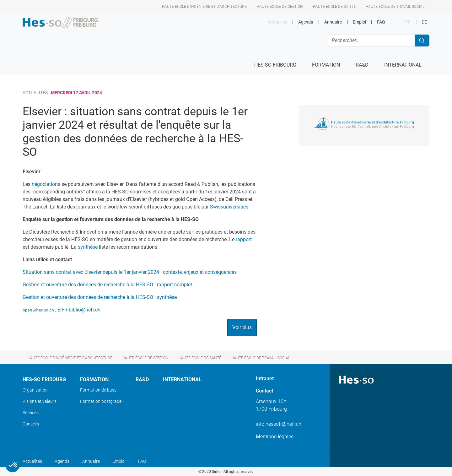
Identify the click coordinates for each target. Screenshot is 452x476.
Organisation (35, 390)
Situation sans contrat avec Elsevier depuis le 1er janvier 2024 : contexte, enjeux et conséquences (130, 272)
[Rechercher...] (371, 41)
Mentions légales (275, 437)
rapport (244, 239)
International (182, 379)
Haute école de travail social (395, 7)
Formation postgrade (101, 401)
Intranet (265, 379)
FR (408, 22)
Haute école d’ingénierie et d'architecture (204, 7)
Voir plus (242, 327)
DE (424, 22)
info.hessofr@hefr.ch (279, 424)
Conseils (31, 424)
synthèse (88, 247)
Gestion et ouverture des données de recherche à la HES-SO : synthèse (100, 297)
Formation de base (98, 390)
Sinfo (216, 472)
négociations (46, 184)
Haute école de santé (334, 7)
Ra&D (142, 379)
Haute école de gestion (280, 7)
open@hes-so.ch (38, 310)
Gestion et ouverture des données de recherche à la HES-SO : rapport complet (107, 285)
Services (31, 413)
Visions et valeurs (40, 401)
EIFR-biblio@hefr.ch (79, 310)
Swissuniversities (229, 207)
